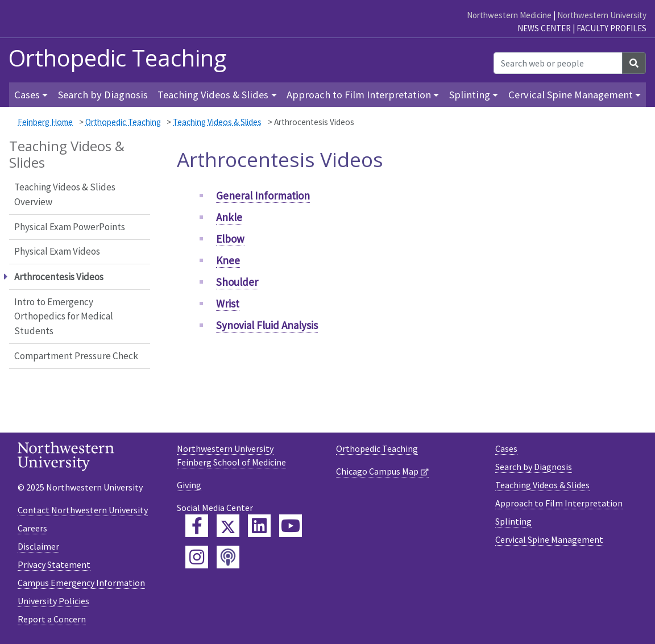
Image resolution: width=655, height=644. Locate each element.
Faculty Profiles (612, 28)
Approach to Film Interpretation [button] (359, 95)
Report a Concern (52, 619)
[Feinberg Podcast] (228, 557)
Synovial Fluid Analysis (267, 325)
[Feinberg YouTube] (291, 526)
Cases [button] (27, 95)
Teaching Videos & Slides (217, 122)
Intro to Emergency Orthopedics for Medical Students (64, 316)
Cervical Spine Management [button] (571, 95)
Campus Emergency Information (81, 583)
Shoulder (237, 282)
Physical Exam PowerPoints (70, 227)
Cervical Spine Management (549, 539)
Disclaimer (38, 546)
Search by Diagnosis (103, 95)
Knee (228, 260)
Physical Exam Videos (57, 251)
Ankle (229, 217)
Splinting (513, 521)
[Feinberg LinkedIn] (259, 526)
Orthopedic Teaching (117, 58)
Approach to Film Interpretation (559, 503)
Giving (189, 485)
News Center (544, 28)
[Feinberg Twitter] (228, 526)
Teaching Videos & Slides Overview (65, 194)
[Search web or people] (558, 63)
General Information (263, 196)
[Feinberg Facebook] (197, 526)
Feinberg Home (45, 122)
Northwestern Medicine (509, 15)
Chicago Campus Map (377, 471)
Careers (32, 528)
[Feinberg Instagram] (197, 557)
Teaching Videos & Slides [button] (213, 95)
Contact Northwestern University (83, 510)
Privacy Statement (54, 564)
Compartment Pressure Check (76, 356)
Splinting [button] (470, 95)
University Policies (53, 601)
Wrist (228, 304)
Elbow (230, 239)
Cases (506, 448)
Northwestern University (602, 15)
